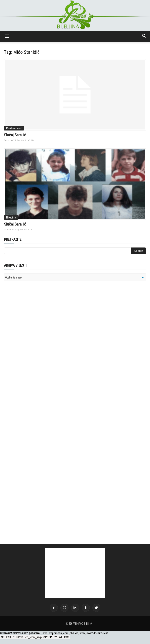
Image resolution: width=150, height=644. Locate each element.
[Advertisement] (35, 336)
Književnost (14, 128)
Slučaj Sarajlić (15, 135)
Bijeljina (11, 217)
